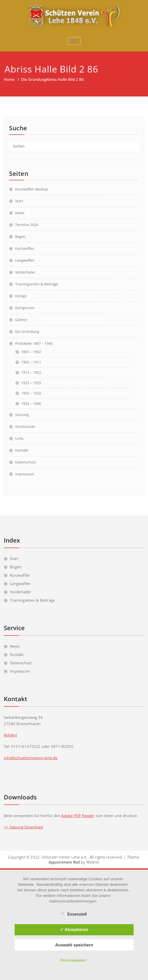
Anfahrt (10, 735)
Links (19, 438)
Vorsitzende (25, 426)
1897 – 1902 (31, 352)
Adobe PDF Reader (78, 816)
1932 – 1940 (31, 403)
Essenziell (73, 914)
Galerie (21, 320)
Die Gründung (34, 79)
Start (19, 201)
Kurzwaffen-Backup (32, 189)
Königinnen (25, 308)
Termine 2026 (27, 225)
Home (9, 79)
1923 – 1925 (31, 383)
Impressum (25, 474)
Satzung (22, 415)
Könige (21, 296)
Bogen (20, 237)
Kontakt (22, 450)
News (20, 213)
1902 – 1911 (31, 362)
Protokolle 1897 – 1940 (34, 343)
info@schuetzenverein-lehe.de (31, 758)
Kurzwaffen (25, 248)
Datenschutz (26, 462)
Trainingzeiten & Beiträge (37, 284)
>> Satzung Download (23, 827)
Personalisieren (73, 960)
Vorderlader (25, 272)
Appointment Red (64, 862)
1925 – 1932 (31, 393)
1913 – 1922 (31, 372)
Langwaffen (25, 260)
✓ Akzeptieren (74, 929)
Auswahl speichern (74, 945)
